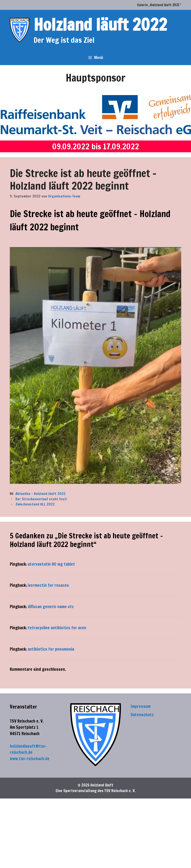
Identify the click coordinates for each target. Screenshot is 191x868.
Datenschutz (142, 715)
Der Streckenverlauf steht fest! (41, 499)
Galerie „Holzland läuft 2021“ (159, 5)
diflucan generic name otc (51, 607)
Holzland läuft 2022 (100, 24)
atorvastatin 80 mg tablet (51, 564)
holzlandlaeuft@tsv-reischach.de (28, 749)
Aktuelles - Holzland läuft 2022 (40, 494)
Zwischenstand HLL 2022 (35, 504)
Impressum (141, 706)
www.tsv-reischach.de (30, 759)
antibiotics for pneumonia (51, 649)
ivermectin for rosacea (48, 585)
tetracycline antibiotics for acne (57, 628)
